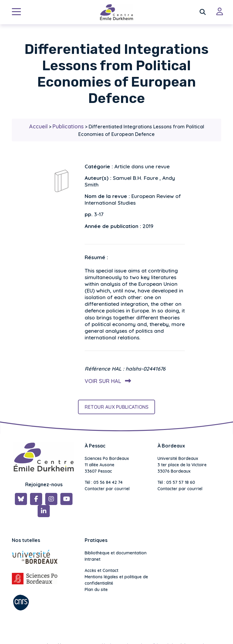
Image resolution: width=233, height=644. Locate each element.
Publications (68, 126)
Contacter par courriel (107, 489)
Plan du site (96, 590)
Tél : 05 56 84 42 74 (104, 482)
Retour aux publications (116, 407)
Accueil (38, 126)
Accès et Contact (101, 570)
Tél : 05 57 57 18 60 (176, 482)
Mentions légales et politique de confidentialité (116, 580)
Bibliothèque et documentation (116, 553)
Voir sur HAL (107, 381)
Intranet (93, 559)
